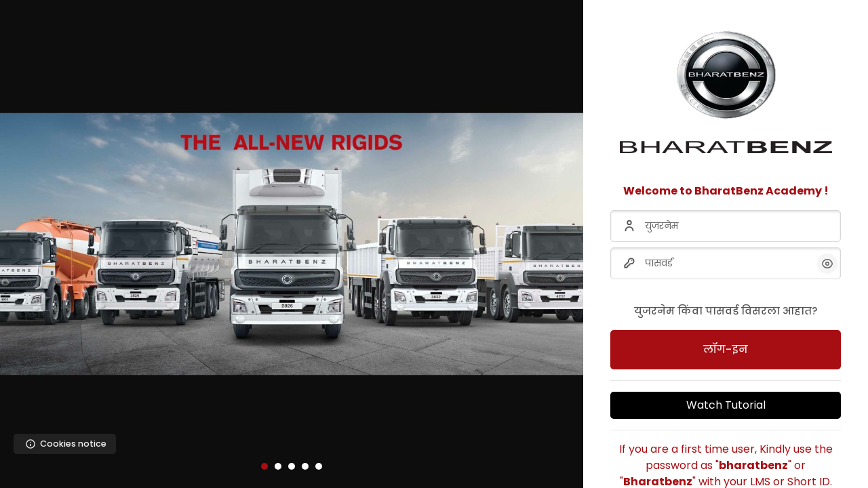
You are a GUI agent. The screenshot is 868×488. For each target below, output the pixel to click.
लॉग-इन (726, 349)
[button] (264, 466)
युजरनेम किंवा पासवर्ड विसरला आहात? (726, 311)
